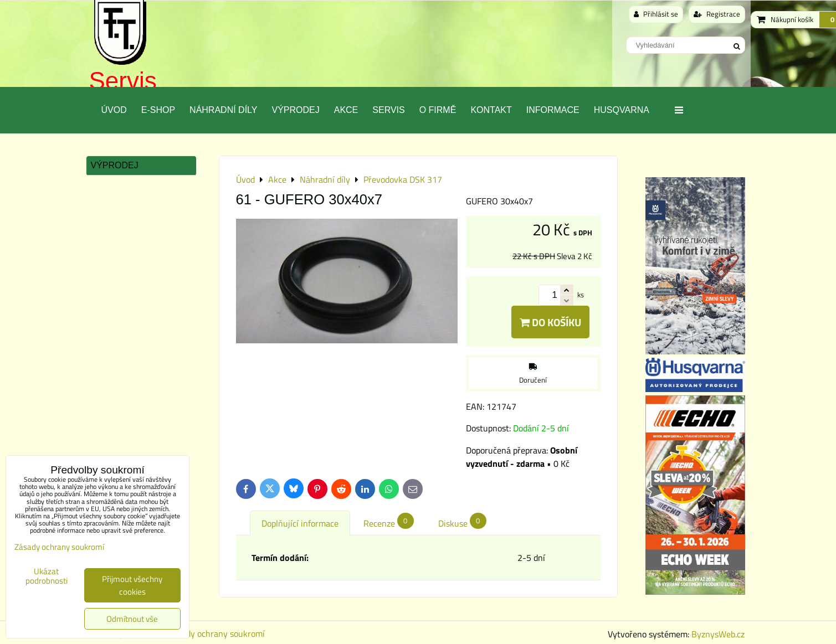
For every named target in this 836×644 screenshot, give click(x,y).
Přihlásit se (656, 14)
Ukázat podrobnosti (47, 576)
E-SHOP (158, 110)
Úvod (114, 110)
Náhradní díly (223, 110)
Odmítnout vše (132, 619)
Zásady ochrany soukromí (217, 633)
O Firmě (438, 110)
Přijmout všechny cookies (132, 585)
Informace (553, 110)
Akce (346, 110)
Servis (123, 81)
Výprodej (295, 110)
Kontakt (491, 110)
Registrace (717, 14)
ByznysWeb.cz (718, 634)
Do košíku (550, 322)
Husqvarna (622, 110)
